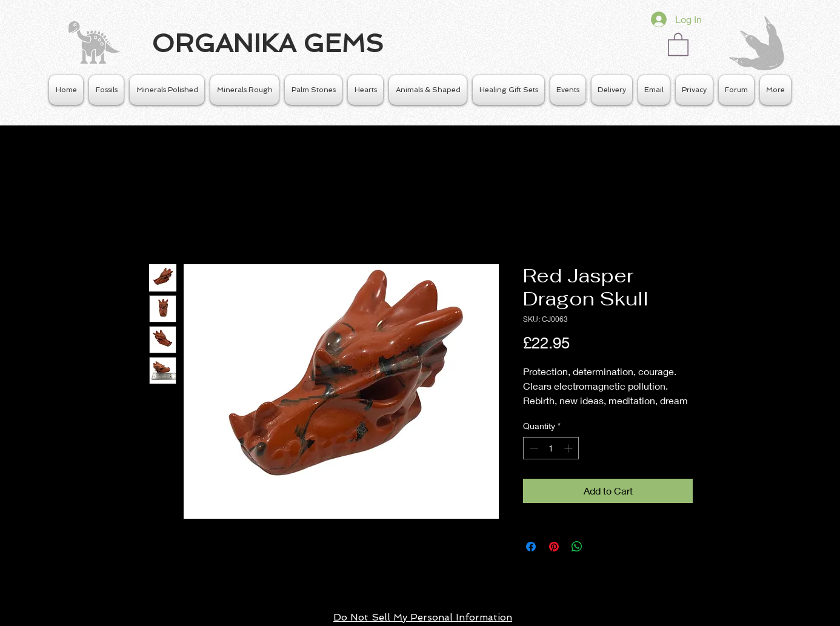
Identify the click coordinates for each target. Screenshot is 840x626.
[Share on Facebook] (531, 547)
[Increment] (569, 448)
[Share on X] (600, 547)
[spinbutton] (551, 448)
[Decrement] (532, 448)
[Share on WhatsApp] (577, 547)
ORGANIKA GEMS (268, 43)
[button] (678, 44)
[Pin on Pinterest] (554, 547)
